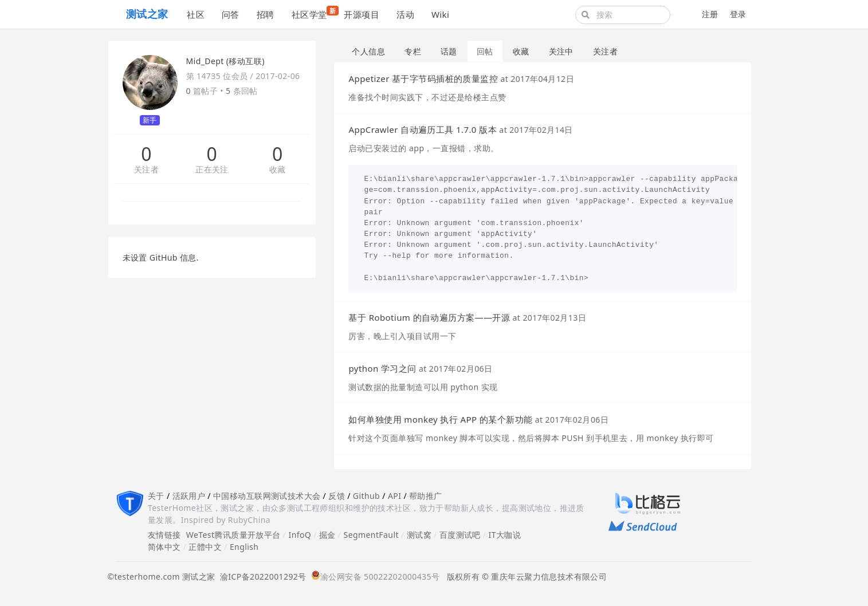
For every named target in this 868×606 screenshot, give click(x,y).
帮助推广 (426, 496)
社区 (196, 14)
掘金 (327, 535)
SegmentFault (371, 535)
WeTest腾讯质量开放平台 (233, 535)
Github (366, 496)
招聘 (266, 14)
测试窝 (419, 535)
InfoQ (300, 535)
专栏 (413, 51)
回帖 (485, 51)
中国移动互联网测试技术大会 (267, 496)
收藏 (278, 170)
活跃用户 (189, 496)
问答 (231, 14)
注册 (710, 14)
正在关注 (212, 170)
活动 (405, 14)
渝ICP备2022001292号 (261, 577)
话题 (449, 51)
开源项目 (362, 14)
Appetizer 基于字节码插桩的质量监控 (423, 78)
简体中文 (164, 547)
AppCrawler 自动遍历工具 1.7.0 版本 (423, 129)
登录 (738, 14)
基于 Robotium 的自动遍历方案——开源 (429, 317)
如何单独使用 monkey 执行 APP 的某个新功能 (440, 419)
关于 (156, 496)
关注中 (561, 51)
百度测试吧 (460, 535)
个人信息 (368, 51)
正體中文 (205, 547)
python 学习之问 (382, 368)
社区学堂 (314, 13)
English (244, 547)
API (394, 496)
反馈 (337, 496)
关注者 (146, 170)
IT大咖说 (505, 535)
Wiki (440, 14)
